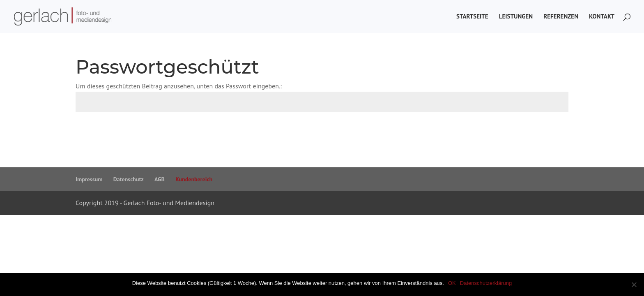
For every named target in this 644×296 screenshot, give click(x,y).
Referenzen (561, 17)
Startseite (472, 17)
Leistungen (516, 17)
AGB (160, 179)
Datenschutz (129, 179)
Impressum (89, 179)
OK (452, 283)
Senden (546, 132)
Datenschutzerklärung (486, 283)
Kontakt (602, 17)
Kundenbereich (194, 179)
